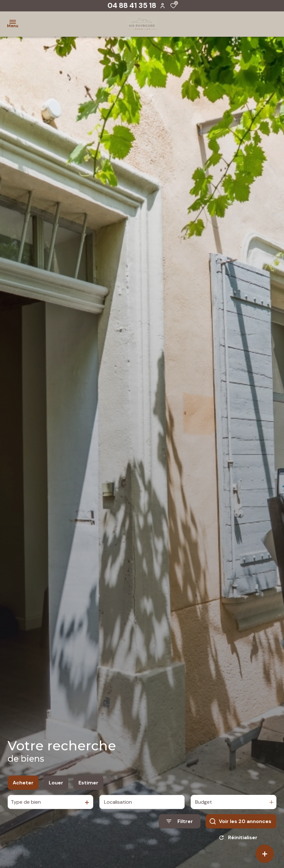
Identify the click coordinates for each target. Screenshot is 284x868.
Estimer (88, 785)
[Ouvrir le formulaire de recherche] (180, 824)
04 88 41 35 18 (132, 5)
